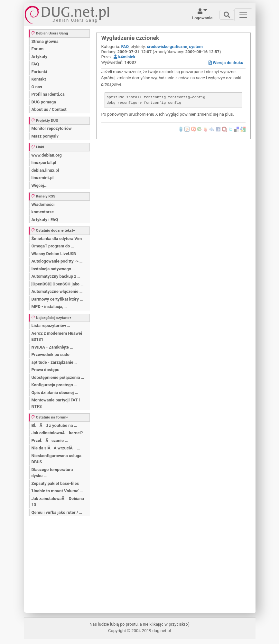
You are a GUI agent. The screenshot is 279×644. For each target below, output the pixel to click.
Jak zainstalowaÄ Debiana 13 (58, 502)
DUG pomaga (44, 102)
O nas (37, 87)
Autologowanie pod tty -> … (57, 261)
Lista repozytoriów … (51, 326)
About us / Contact (49, 109)
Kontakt (39, 79)
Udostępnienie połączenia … (58, 377)
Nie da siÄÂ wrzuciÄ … (56, 448)
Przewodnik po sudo (51, 355)
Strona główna (45, 41)
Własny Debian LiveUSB (54, 254)
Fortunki (39, 72)
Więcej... (40, 185)
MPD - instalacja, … (50, 307)
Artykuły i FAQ (45, 220)
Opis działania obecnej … (55, 393)
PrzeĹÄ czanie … (50, 441)
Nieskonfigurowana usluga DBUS (56, 459)
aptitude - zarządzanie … (55, 362)
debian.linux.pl (45, 170)
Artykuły (40, 57)
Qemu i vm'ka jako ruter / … (57, 512)
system (196, 47)
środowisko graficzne (167, 47)
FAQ (35, 64)
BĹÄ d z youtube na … (54, 425)
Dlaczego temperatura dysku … (52, 473)
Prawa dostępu (46, 370)
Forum (38, 49)
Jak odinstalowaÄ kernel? (57, 433)
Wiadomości (43, 204)
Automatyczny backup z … (56, 276)
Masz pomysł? (45, 136)
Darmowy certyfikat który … (57, 299)
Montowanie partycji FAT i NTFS (56, 403)
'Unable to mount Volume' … (57, 491)
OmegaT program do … (53, 246)
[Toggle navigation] (227, 15)
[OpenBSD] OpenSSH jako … (58, 284)
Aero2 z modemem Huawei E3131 (57, 336)
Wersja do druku (226, 63)
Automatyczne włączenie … (57, 291)
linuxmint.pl (43, 178)
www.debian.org (47, 155)
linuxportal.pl (44, 163)
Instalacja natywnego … (54, 269)
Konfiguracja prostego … (54, 385)
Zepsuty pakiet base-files (55, 483)
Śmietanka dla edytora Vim (57, 239)
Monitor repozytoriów (52, 128)
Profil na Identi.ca (48, 94)
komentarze (43, 212)
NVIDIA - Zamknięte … (52, 347)
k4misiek (124, 57)
